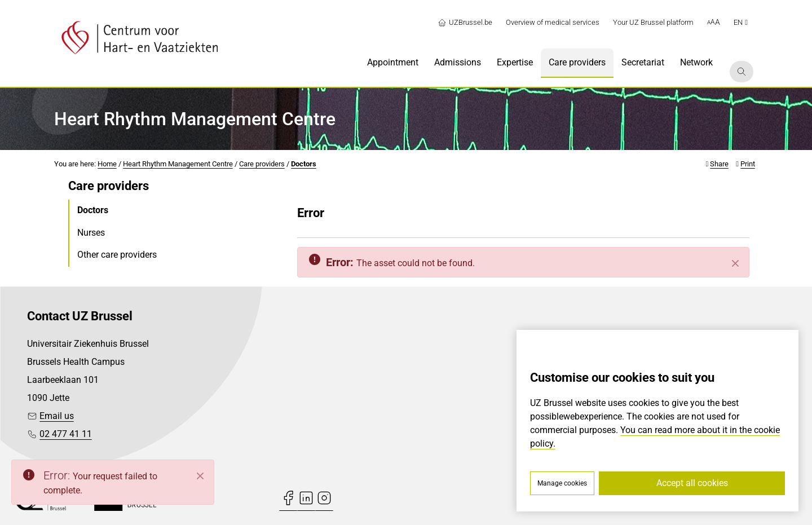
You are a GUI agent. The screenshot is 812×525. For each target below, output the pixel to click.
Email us (57, 416)
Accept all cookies (692, 483)
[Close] (735, 263)
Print (748, 164)
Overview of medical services (553, 22)
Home (107, 164)
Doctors (304, 164)
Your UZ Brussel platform (653, 22)
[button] (714, 23)
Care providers (262, 164)
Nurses (91, 233)
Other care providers (117, 255)
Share (719, 164)
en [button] (741, 22)
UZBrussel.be (465, 23)
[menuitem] (393, 63)
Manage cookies (562, 483)
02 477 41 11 (66, 434)
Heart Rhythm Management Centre (178, 164)
